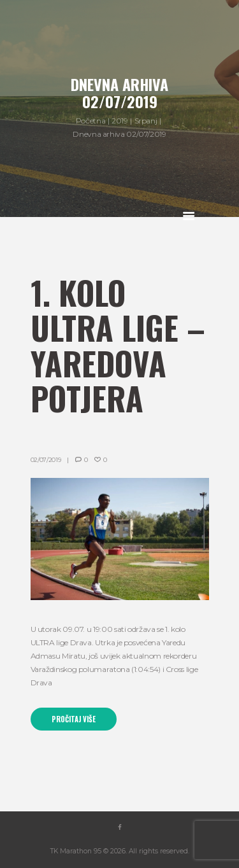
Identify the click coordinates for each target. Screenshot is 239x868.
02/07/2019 (46, 460)
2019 (120, 121)
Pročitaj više (74, 719)
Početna (91, 121)
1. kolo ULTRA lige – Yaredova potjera (118, 345)
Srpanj (146, 121)
